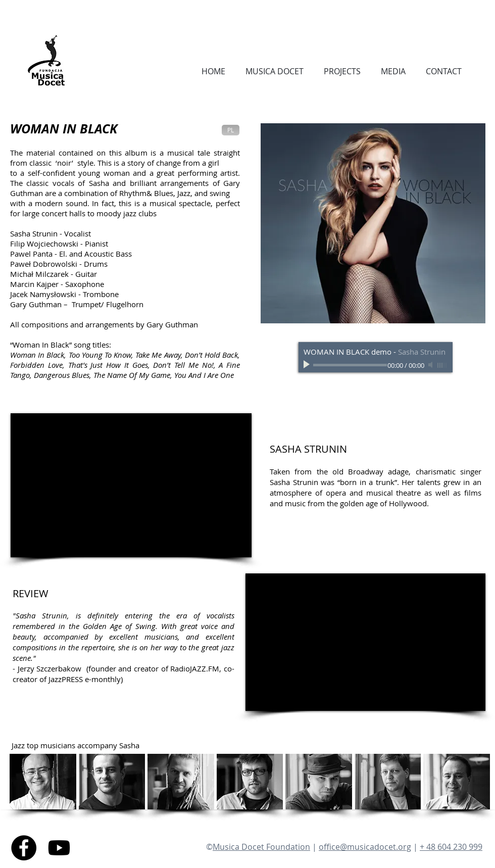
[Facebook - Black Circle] (24, 848)
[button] (43, 782)
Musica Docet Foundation (261, 847)
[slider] (442, 365)
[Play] (308, 365)
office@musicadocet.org (365, 847)
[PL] (231, 130)
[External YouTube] (131, 485)
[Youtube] (59, 848)
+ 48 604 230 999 (451, 847)
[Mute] (431, 365)
